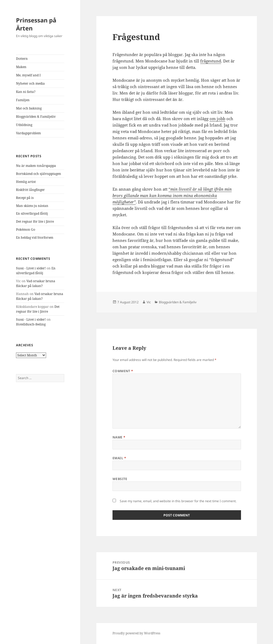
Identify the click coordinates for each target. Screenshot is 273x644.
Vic (149, 302)
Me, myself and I (28, 75)
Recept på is (25, 198)
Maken (21, 67)
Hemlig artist (26, 182)
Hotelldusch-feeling (31, 324)
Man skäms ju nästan (32, 206)
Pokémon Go (26, 229)
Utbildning (24, 125)
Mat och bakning (29, 108)
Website (120, 479)
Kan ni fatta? (26, 92)
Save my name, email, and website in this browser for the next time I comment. (178, 501)
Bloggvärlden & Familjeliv (36, 117)
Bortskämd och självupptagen (39, 174)
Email (119, 458)
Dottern (22, 59)
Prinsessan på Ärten (36, 24)
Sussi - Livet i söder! (31, 268)
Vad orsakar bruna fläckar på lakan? (36, 283)
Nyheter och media (30, 83)
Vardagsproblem (28, 133)
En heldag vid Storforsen (35, 237)
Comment (123, 371)
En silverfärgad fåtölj (32, 213)
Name (119, 437)
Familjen (23, 100)
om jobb (217, 119)
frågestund (211, 61)
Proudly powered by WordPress (136, 633)
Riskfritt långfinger (30, 190)
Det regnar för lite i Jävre (35, 221)
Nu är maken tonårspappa (36, 166)
